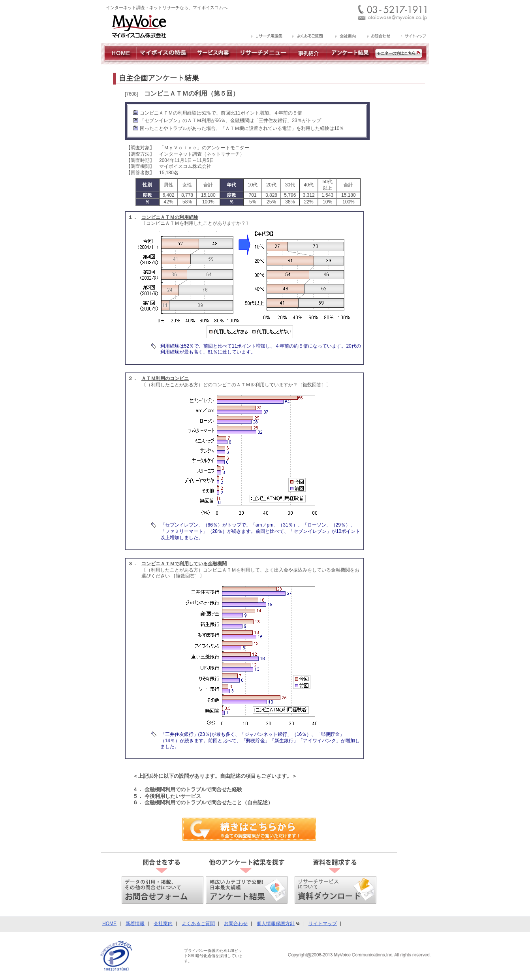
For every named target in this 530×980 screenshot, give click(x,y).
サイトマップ (323, 924)
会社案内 (163, 924)
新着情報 (135, 924)
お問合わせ (236, 924)
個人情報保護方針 (276, 924)
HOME (109, 924)
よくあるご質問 (198, 924)
